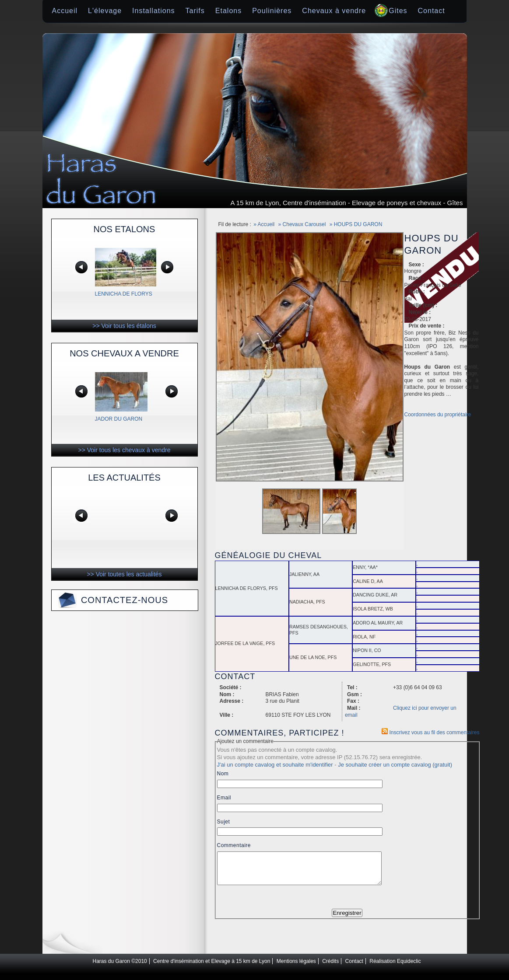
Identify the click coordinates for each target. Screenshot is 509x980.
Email (224, 798)
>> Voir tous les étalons (124, 326)
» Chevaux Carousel (302, 224)
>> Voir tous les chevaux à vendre (125, 450)
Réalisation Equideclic (395, 968)
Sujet (224, 822)
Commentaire (234, 845)
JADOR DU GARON (119, 419)
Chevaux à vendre (334, 11)
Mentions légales (296, 968)
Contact (432, 11)
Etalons (228, 11)
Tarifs (195, 11)
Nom (223, 774)
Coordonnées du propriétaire (438, 415)
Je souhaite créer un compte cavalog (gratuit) (395, 765)
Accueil (65, 11)
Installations (154, 11)
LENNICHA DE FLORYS (124, 294)
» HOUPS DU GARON (356, 224)
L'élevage (105, 11)
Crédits (330, 968)
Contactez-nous (125, 600)
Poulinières (272, 11)
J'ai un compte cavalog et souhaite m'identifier (275, 765)
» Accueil (264, 224)
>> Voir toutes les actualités (124, 574)
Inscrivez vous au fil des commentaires (430, 732)
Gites (398, 11)
